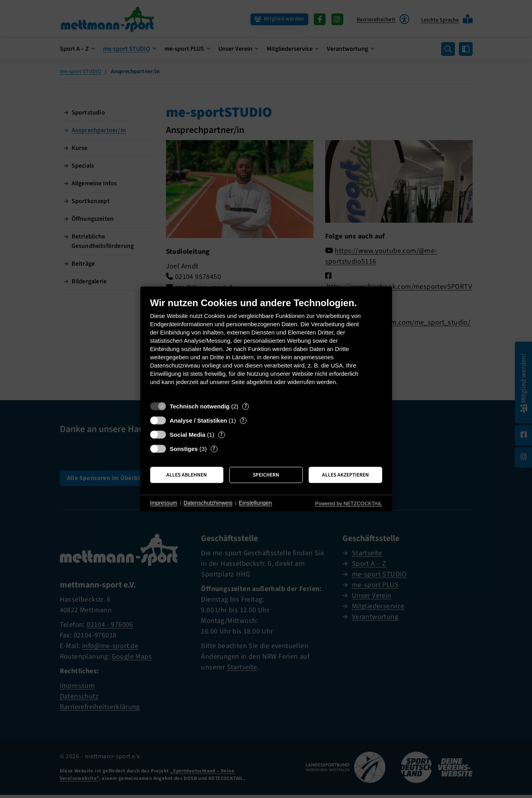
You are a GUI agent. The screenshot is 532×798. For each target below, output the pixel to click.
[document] (266, 347)
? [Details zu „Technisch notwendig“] (246, 406)
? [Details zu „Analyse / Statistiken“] (243, 420)
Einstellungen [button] (255, 503)
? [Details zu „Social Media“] (221, 435)
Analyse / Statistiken (199, 420)
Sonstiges (184, 449)
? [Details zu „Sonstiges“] (214, 449)
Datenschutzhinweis (208, 503)
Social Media (188, 435)
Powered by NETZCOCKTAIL (348, 503)
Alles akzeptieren (345, 475)
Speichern (266, 475)
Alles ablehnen (187, 475)
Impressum (164, 503)
